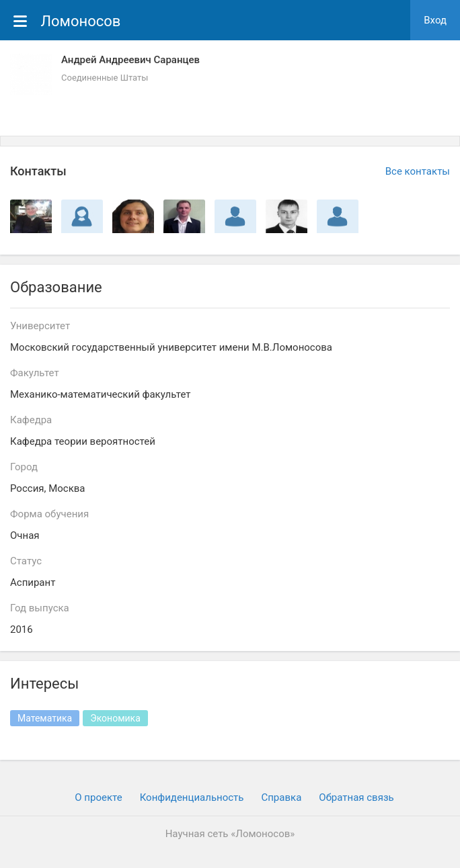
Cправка (281, 797)
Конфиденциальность (192, 797)
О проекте (98, 797)
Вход (435, 20)
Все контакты (418, 171)
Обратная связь (356, 797)
